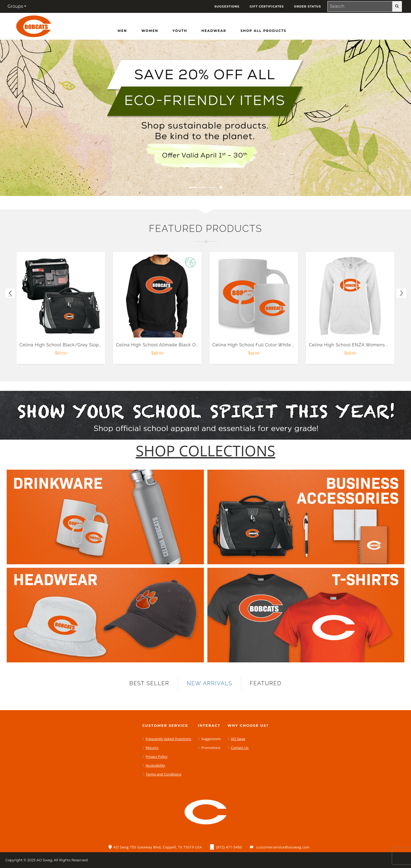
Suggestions (211, 739)
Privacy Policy (157, 756)
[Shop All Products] (264, 31)
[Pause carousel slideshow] (221, 188)
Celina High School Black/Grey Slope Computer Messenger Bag (90, 345)
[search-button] (397, 6)
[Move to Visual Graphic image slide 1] (193, 188)
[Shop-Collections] (206, 451)
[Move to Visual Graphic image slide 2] (203, 188)
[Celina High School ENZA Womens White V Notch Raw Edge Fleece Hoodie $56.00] (350, 296)
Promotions (211, 748)
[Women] (150, 31)
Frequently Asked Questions (169, 739)
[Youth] (180, 31)
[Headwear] (214, 31)
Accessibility (156, 765)
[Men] (122, 31)
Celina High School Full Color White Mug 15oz (263, 345)
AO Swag (238, 739)
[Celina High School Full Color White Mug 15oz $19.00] (254, 296)
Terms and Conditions (164, 774)
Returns (152, 748)
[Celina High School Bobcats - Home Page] (33, 25)
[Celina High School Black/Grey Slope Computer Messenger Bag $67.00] (61, 296)
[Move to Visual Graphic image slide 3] (213, 188)
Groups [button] (15, 6)
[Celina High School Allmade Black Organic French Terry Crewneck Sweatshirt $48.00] (157, 296)
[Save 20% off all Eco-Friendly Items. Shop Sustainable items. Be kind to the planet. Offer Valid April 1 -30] (205, 118)
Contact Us (240, 748)
